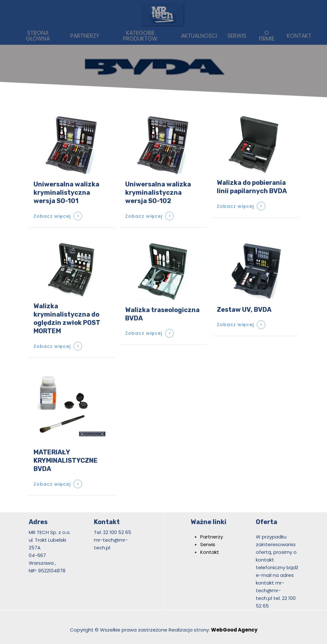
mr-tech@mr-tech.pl (270, 590)
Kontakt (210, 552)
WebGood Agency (234, 630)
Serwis (208, 544)
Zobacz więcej (52, 216)
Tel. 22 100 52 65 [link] (113, 532)
